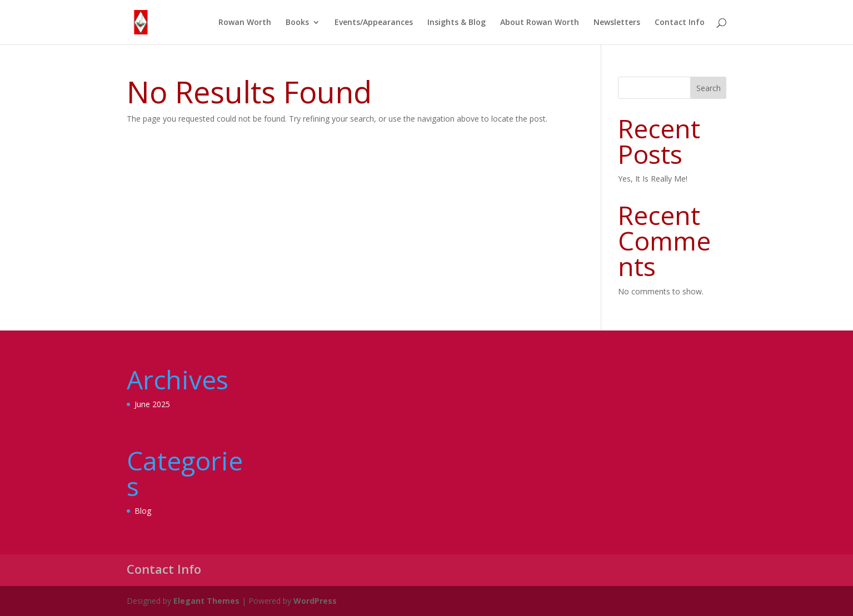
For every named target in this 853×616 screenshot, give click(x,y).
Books (297, 23)
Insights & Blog (457, 23)
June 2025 (152, 404)
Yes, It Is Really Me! (653, 179)
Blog (143, 511)
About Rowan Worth (540, 23)
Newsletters (617, 23)
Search (709, 88)
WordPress (315, 601)
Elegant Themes (206, 601)
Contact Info (680, 23)
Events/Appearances (374, 23)
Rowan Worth (245, 23)
